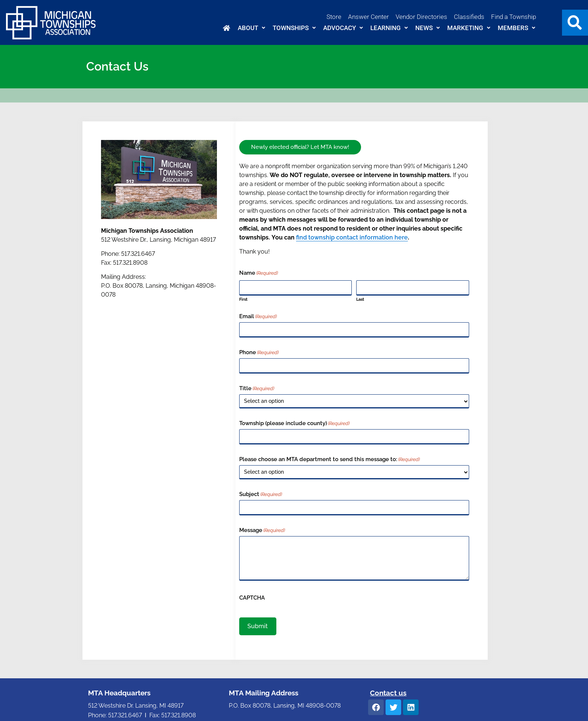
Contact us (388, 693)
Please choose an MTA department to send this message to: (329, 459)
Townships (294, 28)
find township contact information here (352, 237)
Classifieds (469, 17)
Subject (261, 494)
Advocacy (343, 28)
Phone (259, 353)
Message (262, 530)
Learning (389, 28)
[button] (251, 28)
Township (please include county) (294, 423)
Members (516, 28)
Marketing (469, 28)
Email (258, 317)
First (243, 299)
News (428, 28)
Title (257, 389)
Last (360, 299)
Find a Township (514, 17)
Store (334, 17)
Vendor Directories (421, 17)
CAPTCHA (252, 598)
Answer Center (368, 17)
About (251, 28)
